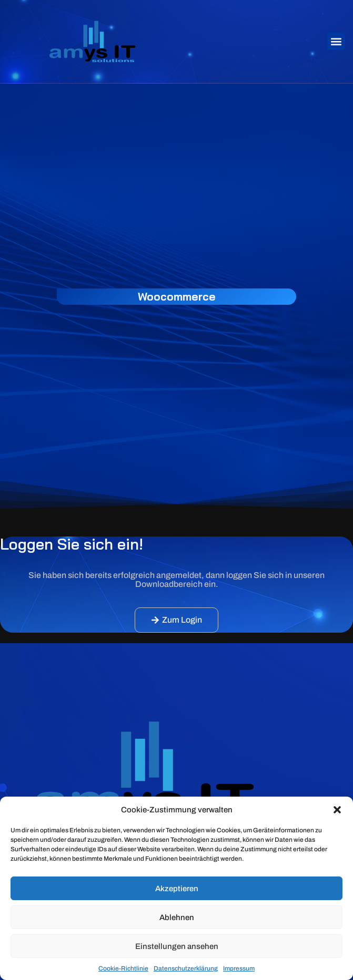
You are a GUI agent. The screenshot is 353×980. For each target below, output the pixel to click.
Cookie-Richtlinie (123, 968)
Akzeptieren (177, 889)
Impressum (239, 968)
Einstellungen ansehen (177, 946)
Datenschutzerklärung (186, 968)
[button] (337, 810)
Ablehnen (177, 917)
